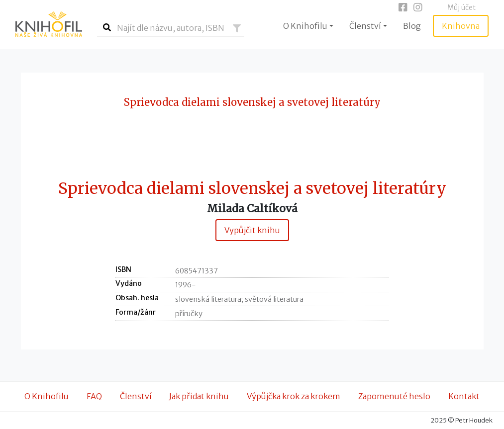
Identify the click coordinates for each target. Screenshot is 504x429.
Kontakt (464, 396)
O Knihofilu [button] (305, 26)
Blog (412, 26)
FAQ (94, 396)
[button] (237, 28)
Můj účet (461, 7)
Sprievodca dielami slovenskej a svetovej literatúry (252, 189)
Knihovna (461, 26)
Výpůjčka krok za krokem (294, 396)
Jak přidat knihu (199, 396)
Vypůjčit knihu (252, 230)
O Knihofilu (47, 396)
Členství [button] (365, 26)
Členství (136, 396)
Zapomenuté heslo (394, 396)
